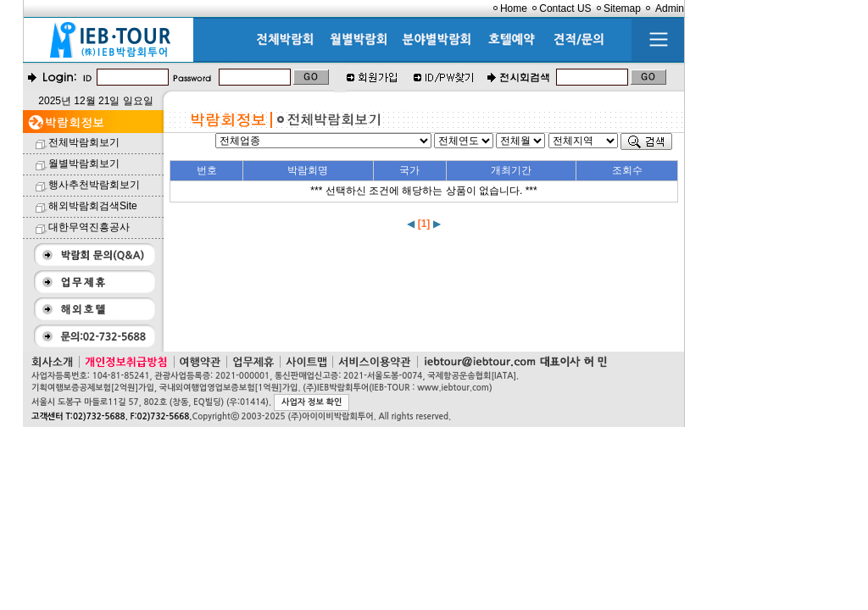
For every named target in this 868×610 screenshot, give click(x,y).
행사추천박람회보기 (94, 185)
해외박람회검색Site (93, 206)
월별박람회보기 (84, 164)
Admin (670, 8)
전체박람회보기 (84, 142)
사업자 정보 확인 (312, 402)
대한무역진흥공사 (89, 227)
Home (514, 8)
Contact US (565, 8)
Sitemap (622, 8)
